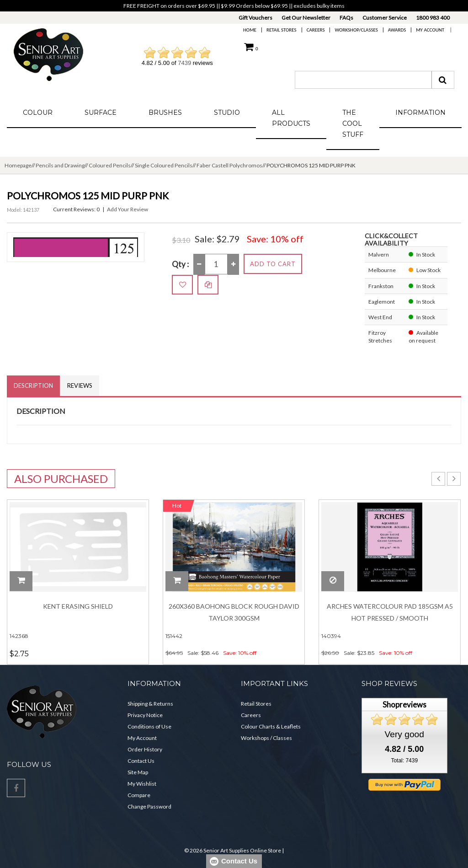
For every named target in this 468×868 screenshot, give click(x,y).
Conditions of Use (149, 726)
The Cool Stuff (353, 123)
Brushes (165, 113)
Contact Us (141, 761)
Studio (227, 113)
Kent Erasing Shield (78, 606)
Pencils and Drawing (60, 165)
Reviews (80, 386)
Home (250, 30)
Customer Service (385, 18)
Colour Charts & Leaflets (271, 726)
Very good (404, 734)
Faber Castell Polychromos (229, 165)
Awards (397, 30)
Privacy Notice (145, 715)
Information (420, 113)
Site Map (138, 772)
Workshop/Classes (356, 30)
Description (33, 386)
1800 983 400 (433, 18)
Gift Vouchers (255, 18)
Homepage (18, 165)
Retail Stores (282, 30)
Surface (101, 113)
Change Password (149, 806)
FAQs (346, 18)
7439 (184, 63)
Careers (316, 30)
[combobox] (363, 80)
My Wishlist (142, 784)
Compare (139, 795)
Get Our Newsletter (306, 18)
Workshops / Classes (266, 738)
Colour (38, 113)
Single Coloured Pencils (164, 165)
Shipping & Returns (150, 704)
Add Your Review (128, 209)
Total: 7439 (404, 761)
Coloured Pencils (110, 165)
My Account (430, 30)
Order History (145, 749)
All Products (291, 118)
